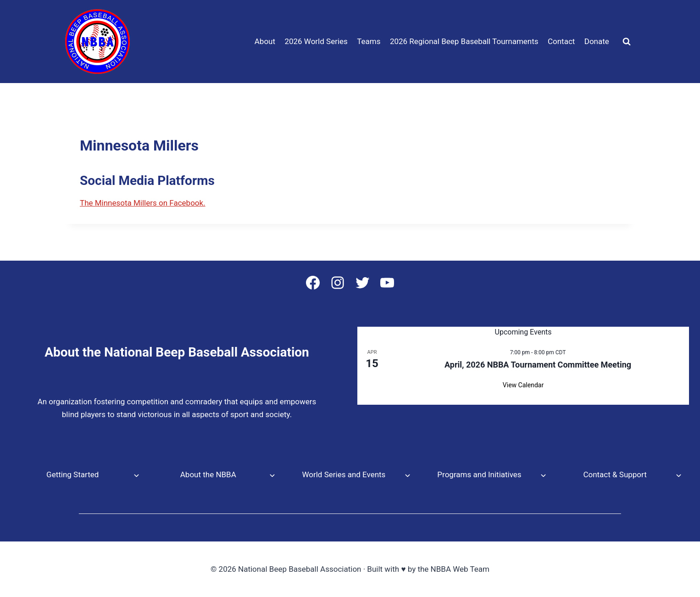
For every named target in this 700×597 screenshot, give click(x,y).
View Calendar (523, 385)
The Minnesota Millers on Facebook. (143, 203)
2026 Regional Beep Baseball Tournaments (464, 41)
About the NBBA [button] (208, 474)
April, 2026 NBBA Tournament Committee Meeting (538, 365)
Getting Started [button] (72, 474)
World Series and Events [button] (344, 474)
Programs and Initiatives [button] (479, 474)
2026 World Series (316, 41)
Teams (369, 41)
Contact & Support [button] (615, 474)
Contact (561, 41)
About (265, 41)
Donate (597, 41)
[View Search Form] (627, 42)
